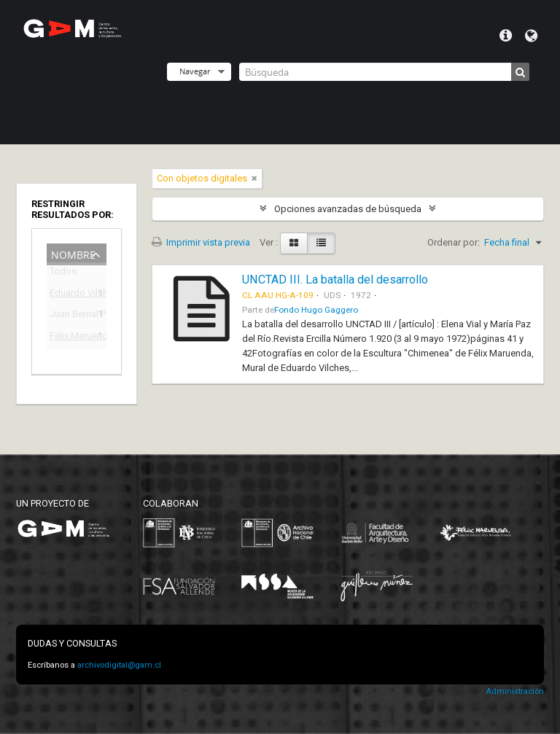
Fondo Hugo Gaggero (316, 310)
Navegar (195, 71)
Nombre (73, 253)
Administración (515, 691)
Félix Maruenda (66, 338)
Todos (63, 274)
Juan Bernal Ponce (66, 316)
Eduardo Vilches (66, 295)
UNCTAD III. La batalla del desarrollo (335, 280)
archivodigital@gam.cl (119, 665)
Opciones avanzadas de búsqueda (348, 209)
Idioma (531, 36)
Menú (506, 36)
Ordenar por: (454, 242)
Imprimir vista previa (201, 242)
